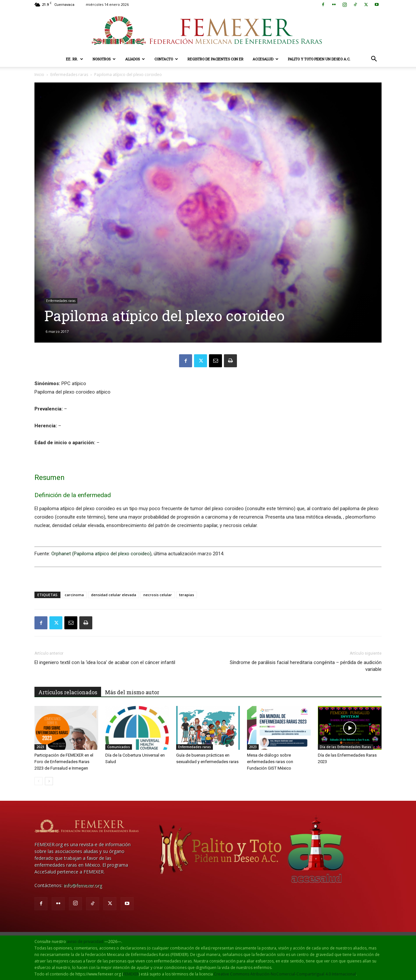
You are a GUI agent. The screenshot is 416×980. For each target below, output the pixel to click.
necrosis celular (158, 595)
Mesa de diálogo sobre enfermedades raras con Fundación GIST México (270, 762)
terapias (187, 595)
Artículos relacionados (68, 692)
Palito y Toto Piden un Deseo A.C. (319, 59)
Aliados (135, 59)
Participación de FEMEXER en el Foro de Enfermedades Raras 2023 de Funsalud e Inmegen (64, 762)
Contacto (166, 59)
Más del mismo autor (132, 692)
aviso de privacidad (85, 942)
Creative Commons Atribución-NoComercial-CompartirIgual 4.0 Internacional (285, 974)
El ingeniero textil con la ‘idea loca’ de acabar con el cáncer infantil (105, 662)
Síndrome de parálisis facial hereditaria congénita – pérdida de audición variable (306, 666)
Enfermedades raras (69, 75)
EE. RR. (75, 59)
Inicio (39, 75)
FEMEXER (131, 974)
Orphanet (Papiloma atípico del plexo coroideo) (101, 554)
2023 (40, 747)
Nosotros (104, 59)
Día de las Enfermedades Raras (345, 747)
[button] (374, 60)
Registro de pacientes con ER (215, 59)
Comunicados (119, 747)
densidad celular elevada (114, 595)
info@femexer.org (83, 885)
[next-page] (49, 781)
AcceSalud (266, 59)
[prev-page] (39, 781)
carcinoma (74, 595)
